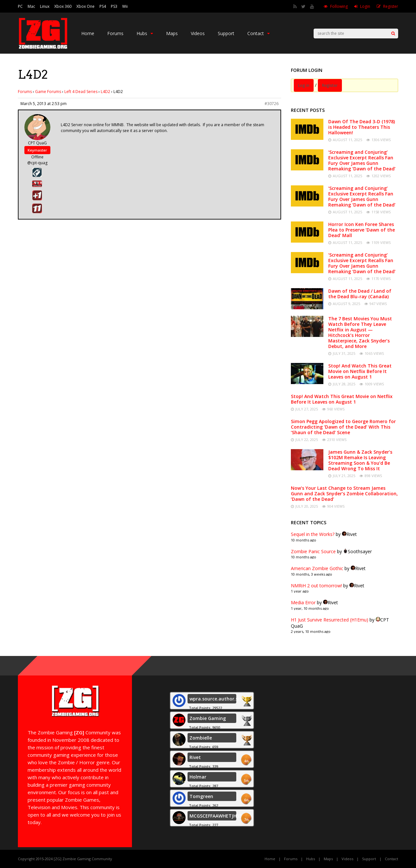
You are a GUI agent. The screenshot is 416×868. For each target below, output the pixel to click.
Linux (45, 6)
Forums (115, 33)
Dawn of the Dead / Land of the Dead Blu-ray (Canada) (360, 294)
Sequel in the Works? (313, 534)
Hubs (145, 33)
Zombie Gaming (208, 718)
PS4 (103, 6)
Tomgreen (201, 796)
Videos (198, 33)
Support (226, 33)
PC (20, 6)
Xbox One (85, 6)
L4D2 (105, 92)
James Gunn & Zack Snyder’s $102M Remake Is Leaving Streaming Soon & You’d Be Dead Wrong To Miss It (360, 460)
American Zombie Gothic (317, 568)
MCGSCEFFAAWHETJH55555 (220, 816)
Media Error (303, 602)
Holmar (198, 777)
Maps (172, 33)
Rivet (195, 757)
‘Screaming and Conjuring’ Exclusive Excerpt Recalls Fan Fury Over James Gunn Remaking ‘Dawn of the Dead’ (362, 160)
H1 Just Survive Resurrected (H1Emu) (330, 620)
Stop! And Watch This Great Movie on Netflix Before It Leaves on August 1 (360, 371)
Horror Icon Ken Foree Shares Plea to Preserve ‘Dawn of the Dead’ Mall (362, 230)
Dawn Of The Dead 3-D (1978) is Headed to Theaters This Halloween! (362, 127)
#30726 (272, 104)
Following (339, 6)
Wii (125, 6)
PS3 (114, 6)
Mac (31, 6)
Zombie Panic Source (313, 551)
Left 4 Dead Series (81, 92)
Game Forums (48, 92)
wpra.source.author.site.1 (219, 699)
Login (365, 6)
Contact (259, 33)
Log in (304, 85)
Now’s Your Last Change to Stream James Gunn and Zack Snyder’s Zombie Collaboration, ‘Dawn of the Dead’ (344, 494)
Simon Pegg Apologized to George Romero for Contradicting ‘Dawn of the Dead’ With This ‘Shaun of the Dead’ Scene (343, 427)
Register (391, 6)
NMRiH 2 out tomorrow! (316, 586)
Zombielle (201, 738)
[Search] (393, 33)
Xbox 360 (63, 6)
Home (88, 33)
